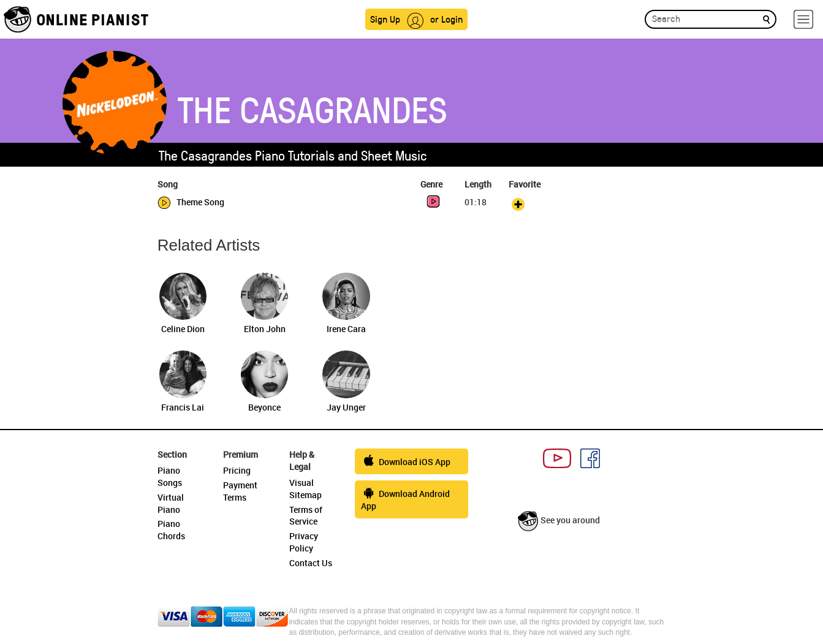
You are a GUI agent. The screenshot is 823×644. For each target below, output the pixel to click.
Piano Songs (170, 476)
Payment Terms (240, 491)
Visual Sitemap (305, 489)
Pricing (237, 470)
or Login (446, 19)
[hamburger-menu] (803, 19)
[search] (766, 19)
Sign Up (385, 19)
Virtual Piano (171, 503)
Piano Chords (171, 530)
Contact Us (311, 563)
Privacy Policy (304, 542)
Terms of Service (306, 516)
